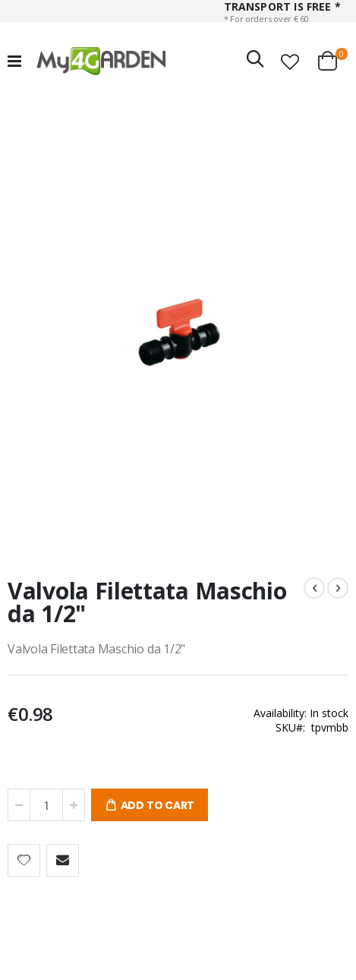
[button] (290, 62)
